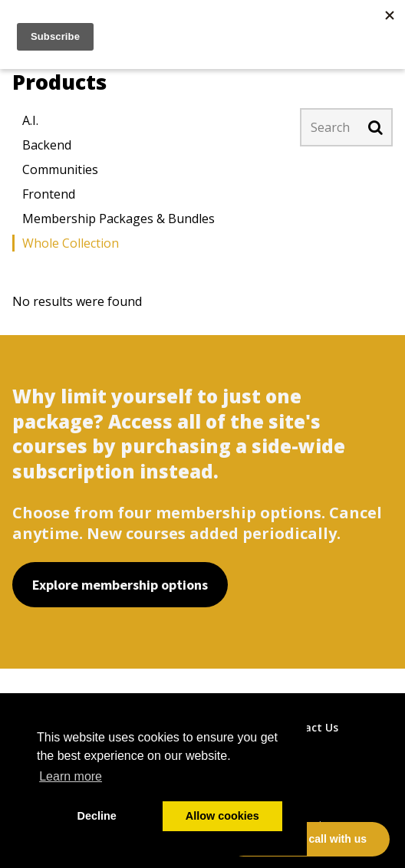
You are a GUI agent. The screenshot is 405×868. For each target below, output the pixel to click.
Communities (60, 169)
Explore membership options (120, 585)
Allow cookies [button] (222, 816)
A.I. (30, 120)
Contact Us (308, 727)
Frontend (49, 194)
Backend (47, 145)
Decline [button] (97, 816)
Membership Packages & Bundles (119, 219)
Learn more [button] (71, 776)
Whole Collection (71, 243)
